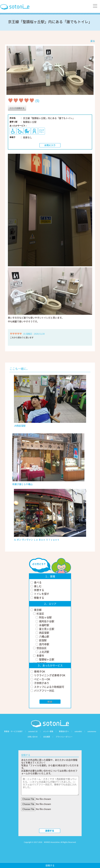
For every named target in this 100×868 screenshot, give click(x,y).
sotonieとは (33, 731)
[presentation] (50, 821)
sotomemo (92, 731)
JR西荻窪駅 (20, 426)
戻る (93, 41)
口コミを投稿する (17, 108)
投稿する (50, 865)
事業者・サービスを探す (13, 731)
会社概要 (47, 737)
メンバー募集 (48, 731)
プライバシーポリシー (64, 737)
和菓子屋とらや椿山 (22, 484)
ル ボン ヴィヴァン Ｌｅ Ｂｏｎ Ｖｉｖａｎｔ (37, 540)
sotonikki (78, 731)
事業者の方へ (64, 731)
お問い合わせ (33, 737)
